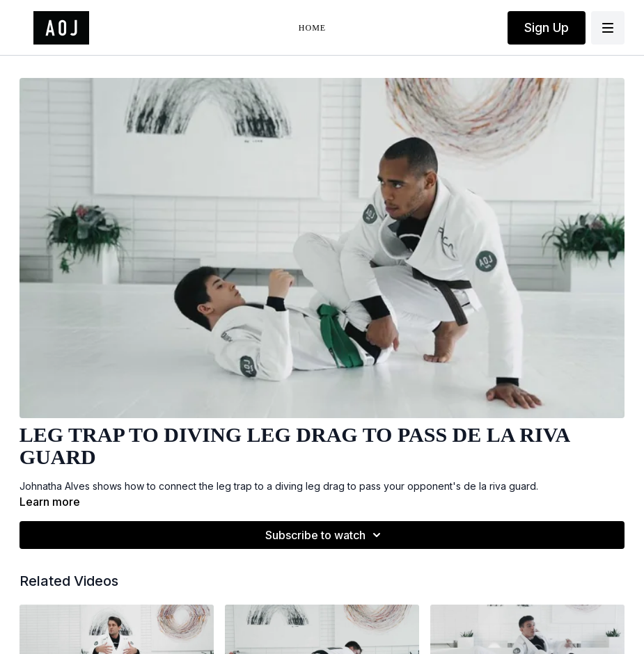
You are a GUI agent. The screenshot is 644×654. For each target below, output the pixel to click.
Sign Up (547, 27)
